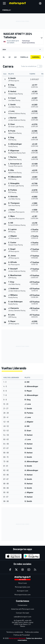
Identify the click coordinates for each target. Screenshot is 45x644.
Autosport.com (22, 591)
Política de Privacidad (22, 635)
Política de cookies (32, 632)
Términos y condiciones (15, 632)
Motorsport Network (17, 638)
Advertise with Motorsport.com (23, 609)
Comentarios (22, 605)
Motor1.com (23, 583)
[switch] (32, 66)
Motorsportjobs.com (22, 587)
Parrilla (24, 57)
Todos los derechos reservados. (30, 639)
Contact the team (22, 613)
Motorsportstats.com (22, 595)
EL (4, 57)
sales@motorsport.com (22, 617)
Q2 (15, 57)
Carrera (36, 57)
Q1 (10, 57)
